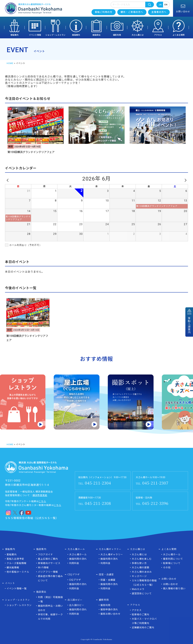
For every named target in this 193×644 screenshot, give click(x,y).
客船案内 (14, 35)
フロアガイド (45, 554)
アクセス (158, 35)
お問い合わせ (171, 584)
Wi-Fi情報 (43, 567)
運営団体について (142, 593)
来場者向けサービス (49, 563)
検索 (150, 4)
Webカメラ (138, 589)
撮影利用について (173, 559)
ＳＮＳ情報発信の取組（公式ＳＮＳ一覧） (32, 518)
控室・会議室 (108, 580)
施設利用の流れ (78, 559)
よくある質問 (179, 35)
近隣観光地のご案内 (143, 627)
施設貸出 (96, 35)
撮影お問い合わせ (110, 614)
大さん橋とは (138, 35)
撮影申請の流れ (109, 609)
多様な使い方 (139, 563)
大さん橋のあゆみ (142, 572)
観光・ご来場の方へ (132, 12)
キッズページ (139, 576)
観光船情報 (13, 567)
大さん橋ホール (78, 554)
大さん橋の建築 (141, 567)
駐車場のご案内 (141, 614)
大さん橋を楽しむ (142, 559)
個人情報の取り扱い (174, 588)
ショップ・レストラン (55, 35)
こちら (42, 501)
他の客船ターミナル (18, 572)
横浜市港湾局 (40, 495)
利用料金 (74, 563)
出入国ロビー (77, 605)
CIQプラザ (75, 580)
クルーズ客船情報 (17, 563)
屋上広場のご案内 (48, 559)
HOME (10, 63)
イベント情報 (35, 35)
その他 (167, 567)
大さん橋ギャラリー (112, 554)
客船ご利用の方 (104, 12)
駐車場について (172, 563)
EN (166, 5)
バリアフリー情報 (48, 572)
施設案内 (76, 35)
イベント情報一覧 (17, 588)
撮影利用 (117, 35)
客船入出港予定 (15, 559)
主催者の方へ (159, 12)
